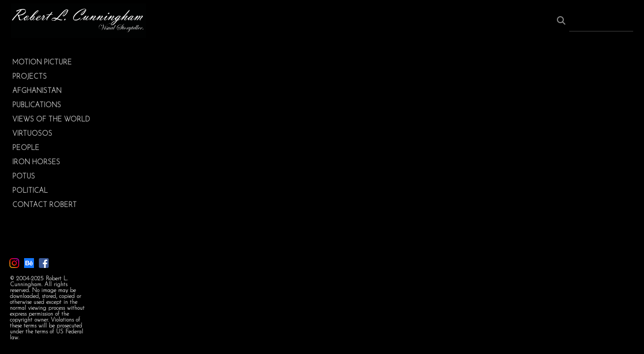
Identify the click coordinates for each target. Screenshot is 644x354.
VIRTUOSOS (32, 134)
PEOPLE (26, 148)
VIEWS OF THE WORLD (51, 120)
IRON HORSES (36, 162)
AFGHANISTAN (37, 91)
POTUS (24, 177)
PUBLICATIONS (37, 105)
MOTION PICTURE (42, 63)
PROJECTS (30, 77)
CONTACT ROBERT (45, 205)
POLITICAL (30, 191)
